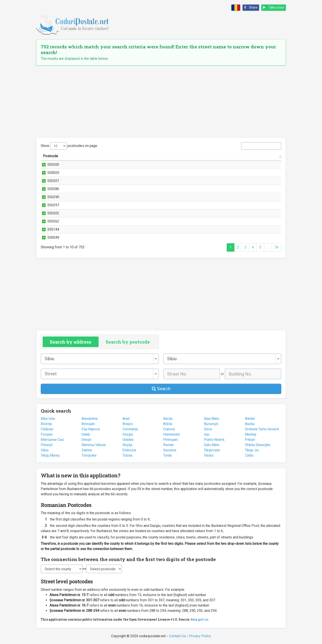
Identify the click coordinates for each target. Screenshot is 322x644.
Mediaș (251, 434)
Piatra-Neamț (214, 440)
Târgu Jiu (252, 450)
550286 (49, 189)
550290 (49, 197)
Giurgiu (128, 434)
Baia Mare (212, 419)
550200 (49, 165)
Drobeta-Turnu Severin (262, 429)
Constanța (130, 429)
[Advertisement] (161, 101)
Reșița (127, 445)
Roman (168, 445)
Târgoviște (212, 450)
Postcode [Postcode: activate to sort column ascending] (50, 156)
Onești (86, 440)
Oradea (128, 440)
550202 (49, 213)
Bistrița (46, 424)
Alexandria (89, 419)
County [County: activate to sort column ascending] (262, 156)
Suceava (170, 450)
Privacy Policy (200, 636)
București (211, 424)
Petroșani (171, 440)
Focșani (47, 434)
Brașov (128, 424)
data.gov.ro (199, 619)
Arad (126, 419)
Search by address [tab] (71, 342)
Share (250, 8)
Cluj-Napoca (91, 429)
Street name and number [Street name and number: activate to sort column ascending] (96, 156)
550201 (49, 181)
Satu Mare (212, 445)
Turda (167, 455)
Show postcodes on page (69, 146)
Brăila (168, 424)
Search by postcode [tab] (128, 342)
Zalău (249, 455)
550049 (49, 237)
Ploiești (47, 445)
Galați (86, 434)
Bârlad (250, 419)
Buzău (250, 424)
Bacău (168, 419)
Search (161, 389)
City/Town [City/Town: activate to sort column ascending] (230, 156)
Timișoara (89, 455)
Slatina (87, 450)
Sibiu (45, 450)
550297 (49, 205)
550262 (49, 221)
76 (276, 247)
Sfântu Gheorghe (258, 445)
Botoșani (88, 424)
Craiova (169, 429)
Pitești (250, 440)
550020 (49, 173)
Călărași (47, 429)
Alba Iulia (48, 419)
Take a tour (273, 8)
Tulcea (127, 455)
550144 (49, 229)
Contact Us (177, 636)
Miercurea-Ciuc (52, 440)
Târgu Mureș (50, 455)
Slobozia (129, 450)
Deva (208, 429)
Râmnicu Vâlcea (94, 445)
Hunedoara (171, 434)
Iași (207, 434)
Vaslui (209, 455)
